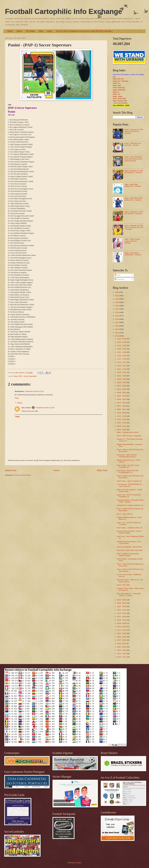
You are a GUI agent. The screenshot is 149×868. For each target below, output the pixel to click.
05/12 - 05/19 (122, 617)
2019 (117, 316)
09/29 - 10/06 (122, 382)
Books (19, 31)
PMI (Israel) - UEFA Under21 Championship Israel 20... (127, 456)
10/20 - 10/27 (122, 372)
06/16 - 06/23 (122, 600)
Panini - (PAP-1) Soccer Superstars (129, 436)
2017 (117, 322)
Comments (119, 279)
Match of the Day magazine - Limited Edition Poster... (130, 490)
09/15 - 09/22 (122, 389)
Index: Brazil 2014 (119, 99)
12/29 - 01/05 (122, 339)
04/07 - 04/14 (122, 633)
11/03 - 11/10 (122, 366)
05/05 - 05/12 (122, 620)
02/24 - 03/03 (122, 650)
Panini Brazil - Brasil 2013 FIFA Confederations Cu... (128, 471)
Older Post (102, 470)
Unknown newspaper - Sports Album (129, 547)
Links (50, 31)
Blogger (79, 863)
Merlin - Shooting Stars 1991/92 (128, 432)
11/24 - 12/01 (122, 356)
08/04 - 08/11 (122, 409)
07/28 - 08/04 (122, 413)
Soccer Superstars (30, 376)
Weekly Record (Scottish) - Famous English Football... (129, 532)
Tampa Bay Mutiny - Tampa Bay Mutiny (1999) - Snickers (130, 501)
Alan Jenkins (26, 408)
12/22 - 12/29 (122, 342)
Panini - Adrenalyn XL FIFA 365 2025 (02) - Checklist (134, 213)
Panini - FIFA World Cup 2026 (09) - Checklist (133, 144)
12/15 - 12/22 (122, 346)
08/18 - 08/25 (122, 403)
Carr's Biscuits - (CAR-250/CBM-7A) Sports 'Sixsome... (129, 485)
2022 (117, 306)
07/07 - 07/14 (122, 423)
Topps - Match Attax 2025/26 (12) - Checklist (133, 185)
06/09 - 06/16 (122, 603)
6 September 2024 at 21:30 (34, 391)
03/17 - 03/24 (122, 640)
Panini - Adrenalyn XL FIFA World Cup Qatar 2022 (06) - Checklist (134, 227)
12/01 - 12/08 (122, 352)
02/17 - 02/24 (122, 654)
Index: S (116, 92)
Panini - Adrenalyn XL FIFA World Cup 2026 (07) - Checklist (134, 131)
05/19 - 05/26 (122, 613)
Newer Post (11, 470)
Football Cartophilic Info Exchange (64, 11)
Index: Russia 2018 (120, 101)
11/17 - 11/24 (122, 359)
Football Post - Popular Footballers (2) (130, 505)
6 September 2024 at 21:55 (45, 408)
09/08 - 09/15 (122, 393)
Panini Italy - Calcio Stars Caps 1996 (130, 550)
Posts (117, 275)
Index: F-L (117, 83)
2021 (117, 309)
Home (10, 31)
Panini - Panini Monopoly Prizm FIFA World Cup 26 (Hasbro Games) (133, 159)
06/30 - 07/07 (122, 426)
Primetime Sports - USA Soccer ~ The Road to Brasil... (130, 581)
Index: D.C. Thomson (121, 81)
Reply (17, 398)
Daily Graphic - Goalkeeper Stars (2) (129, 528)
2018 (117, 319)
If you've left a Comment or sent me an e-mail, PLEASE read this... (85, 31)
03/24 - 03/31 (122, 637)
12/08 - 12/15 (122, 349)
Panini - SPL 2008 (123, 585)
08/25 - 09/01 (122, 399)
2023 (117, 302)
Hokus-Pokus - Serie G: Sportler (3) (129, 481)
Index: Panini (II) (119, 90)
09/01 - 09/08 (122, 396)
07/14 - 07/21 (122, 419)
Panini (16, 376)
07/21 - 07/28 (122, 416)
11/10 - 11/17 (122, 362)
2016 (117, 326)
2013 (117, 336)
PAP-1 (21, 376)
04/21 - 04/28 (122, 627)
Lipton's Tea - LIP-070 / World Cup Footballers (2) (129, 496)
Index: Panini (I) (119, 88)
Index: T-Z (117, 94)
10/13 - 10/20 (122, 376)
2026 (117, 292)
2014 (117, 333)
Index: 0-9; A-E (118, 79)
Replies (20, 403)
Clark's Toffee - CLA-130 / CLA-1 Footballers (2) (128, 466)
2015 (117, 329)
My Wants (30, 31)
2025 (117, 296)
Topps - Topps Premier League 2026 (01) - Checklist (132, 241)
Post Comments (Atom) (23, 475)
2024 (117, 299)
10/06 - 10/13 (122, 379)
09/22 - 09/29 (122, 386)
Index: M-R (117, 85)
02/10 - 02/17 (122, 657)
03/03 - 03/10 (122, 647)
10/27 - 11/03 (122, 369)
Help (41, 31)
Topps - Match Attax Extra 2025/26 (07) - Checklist (133, 199)
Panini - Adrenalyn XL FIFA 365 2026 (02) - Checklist (134, 172)
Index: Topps (118, 96)
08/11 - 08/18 (122, 406)
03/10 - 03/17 (122, 643)
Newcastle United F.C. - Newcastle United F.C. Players (129, 595)
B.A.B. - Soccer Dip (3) (125, 514)
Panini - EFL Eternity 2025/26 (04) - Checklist (133, 254)
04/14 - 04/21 (122, 630)
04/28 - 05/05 (122, 623)
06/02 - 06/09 (122, 606)
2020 (117, 312)
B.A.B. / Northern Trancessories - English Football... (128, 555)
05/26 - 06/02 (122, 610)
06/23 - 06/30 (122, 430)
